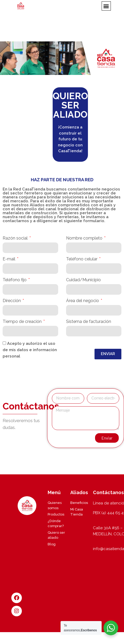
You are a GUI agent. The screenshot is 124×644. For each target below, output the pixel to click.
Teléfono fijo (15, 280)
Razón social (16, 238)
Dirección (12, 301)
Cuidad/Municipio (83, 280)
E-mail (9, 259)
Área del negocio (83, 301)
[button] (106, 6)
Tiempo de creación (23, 322)
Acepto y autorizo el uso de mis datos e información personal (30, 350)
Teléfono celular (82, 259)
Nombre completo (85, 238)
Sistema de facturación (89, 322)
